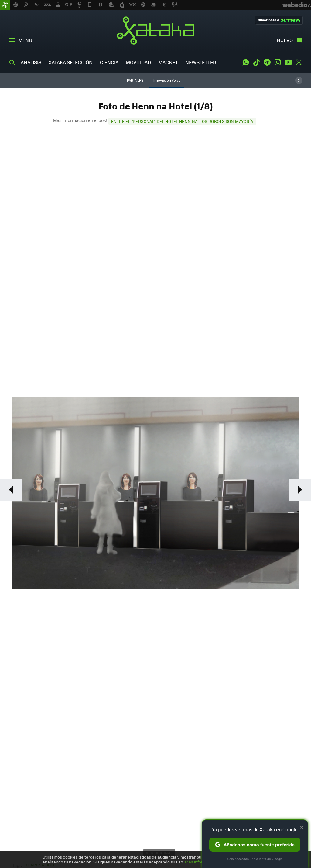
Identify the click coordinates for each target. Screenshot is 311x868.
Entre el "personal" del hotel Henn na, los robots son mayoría (182, 121)
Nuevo (285, 40)
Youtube (288, 62)
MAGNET (168, 62)
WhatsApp (246, 62)
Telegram (267, 62)
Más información (201, 862)
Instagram (278, 62)
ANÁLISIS (31, 62)
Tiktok (256, 62)
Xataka (155, 30)
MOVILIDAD (138, 62)
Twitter (299, 62)
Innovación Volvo (167, 80)
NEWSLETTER (201, 62)
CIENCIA (109, 62)
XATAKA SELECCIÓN (71, 62)
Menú (25, 40)
